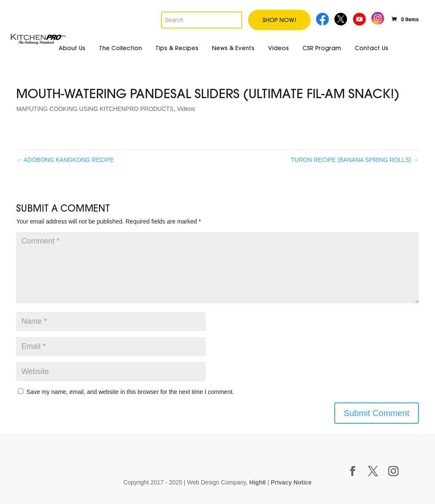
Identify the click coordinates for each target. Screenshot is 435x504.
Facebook (323, 18)
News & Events (233, 48)
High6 (258, 482)
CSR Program (322, 48)
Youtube (360, 18)
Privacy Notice (291, 482)
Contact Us (371, 48)
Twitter (341, 18)
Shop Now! (279, 20)
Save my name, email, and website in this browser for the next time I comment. (130, 392)
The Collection (120, 48)
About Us (72, 48)
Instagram (378, 17)
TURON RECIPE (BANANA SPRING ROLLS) (355, 160)
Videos (278, 48)
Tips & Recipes (177, 48)
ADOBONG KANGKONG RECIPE (65, 160)
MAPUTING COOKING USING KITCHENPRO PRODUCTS (95, 109)
